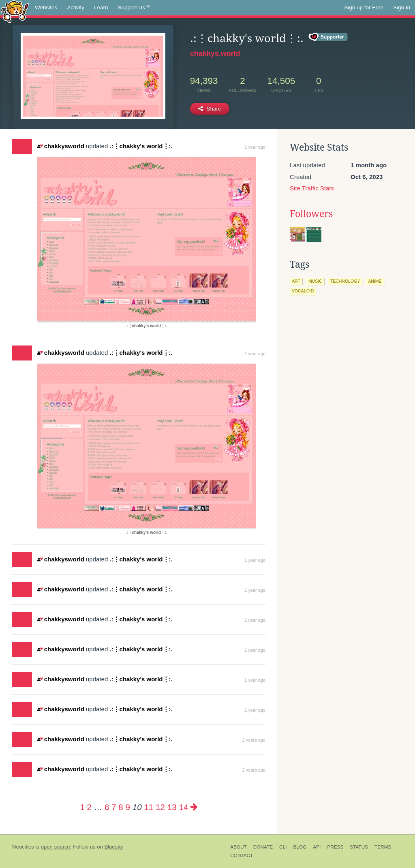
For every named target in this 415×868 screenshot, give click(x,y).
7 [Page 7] (114, 807)
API (317, 847)
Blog (300, 847)
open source (56, 847)
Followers (311, 214)
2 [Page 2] (89, 807)
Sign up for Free (364, 7)
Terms (383, 847)
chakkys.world (215, 53)
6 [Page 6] (107, 807)
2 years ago (254, 740)
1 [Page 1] (82, 807)
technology (345, 281)
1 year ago (255, 147)
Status (359, 847)
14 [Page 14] (183, 807)
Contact (242, 855)
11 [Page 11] (149, 807)
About (239, 847)
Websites (46, 7)
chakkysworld (61, 146)
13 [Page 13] (172, 807)
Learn (101, 7)
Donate (263, 847)
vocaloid (303, 291)
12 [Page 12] (160, 807)
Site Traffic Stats (312, 188)
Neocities (23, 847)
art (296, 281)
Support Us (134, 8)
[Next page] (194, 807)
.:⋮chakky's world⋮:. (141, 146)
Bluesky (113, 847)
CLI (283, 847)
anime (375, 281)
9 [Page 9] (128, 807)
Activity (76, 7)
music (315, 281)
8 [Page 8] (121, 807)
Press (335, 847)
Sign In (402, 7)
